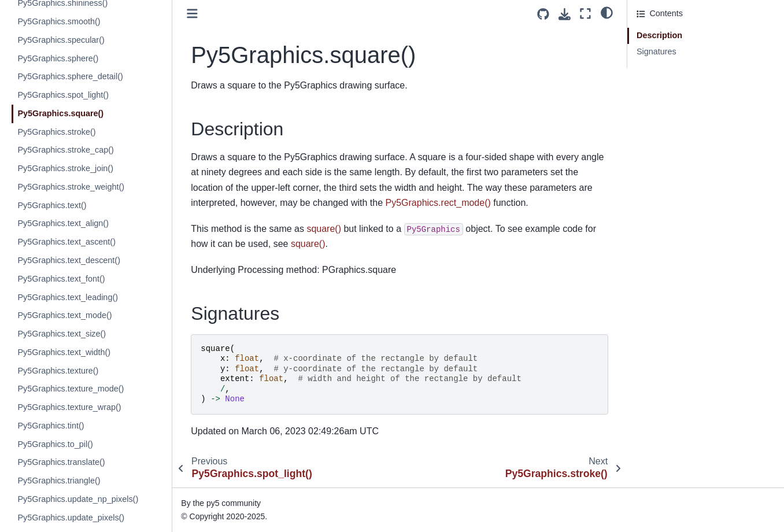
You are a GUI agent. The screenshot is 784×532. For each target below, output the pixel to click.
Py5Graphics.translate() (61, 462)
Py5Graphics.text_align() (63, 223)
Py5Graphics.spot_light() (63, 95)
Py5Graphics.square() (60, 113)
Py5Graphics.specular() (61, 40)
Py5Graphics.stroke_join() (65, 168)
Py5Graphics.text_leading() (68, 297)
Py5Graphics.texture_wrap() (69, 407)
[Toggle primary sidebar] (192, 14)
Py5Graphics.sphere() (58, 58)
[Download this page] (565, 14)
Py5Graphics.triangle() (59, 481)
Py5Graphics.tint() (51, 426)
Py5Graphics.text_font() (61, 279)
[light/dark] (607, 12)
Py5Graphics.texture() (58, 371)
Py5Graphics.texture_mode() (71, 389)
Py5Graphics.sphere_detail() (70, 76)
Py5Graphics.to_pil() (55, 444)
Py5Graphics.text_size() (62, 334)
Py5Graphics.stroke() (56, 132)
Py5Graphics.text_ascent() (66, 242)
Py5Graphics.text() (52, 205)
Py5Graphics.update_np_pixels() (78, 499)
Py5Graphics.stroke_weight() (71, 187)
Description (659, 35)
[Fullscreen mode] (585, 14)
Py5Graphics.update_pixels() (71, 518)
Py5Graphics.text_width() (64, 352)
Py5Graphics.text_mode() (64, 315)
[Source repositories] (543, 14)
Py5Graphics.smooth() (59, 21)
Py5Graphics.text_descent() (69, 260)
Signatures (657, 51)
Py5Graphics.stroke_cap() (65, 150)
